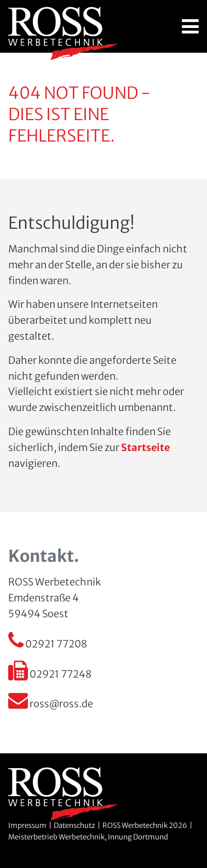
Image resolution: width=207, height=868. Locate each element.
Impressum (27, 825)
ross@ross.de (51, 704)
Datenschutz (74, 825)
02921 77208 (48, 644)
